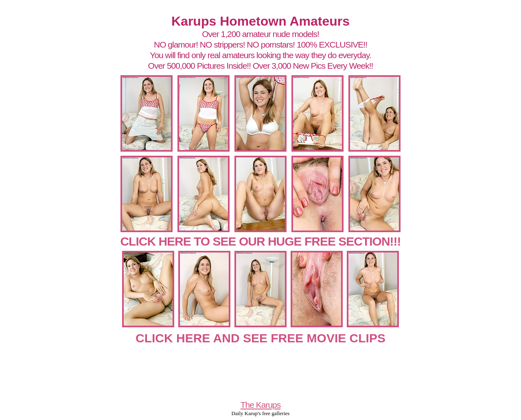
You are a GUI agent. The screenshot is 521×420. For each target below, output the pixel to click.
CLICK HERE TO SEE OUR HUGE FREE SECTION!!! (260, 241)
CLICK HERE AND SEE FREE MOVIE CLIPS (260, 338)
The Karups (261, 405)
